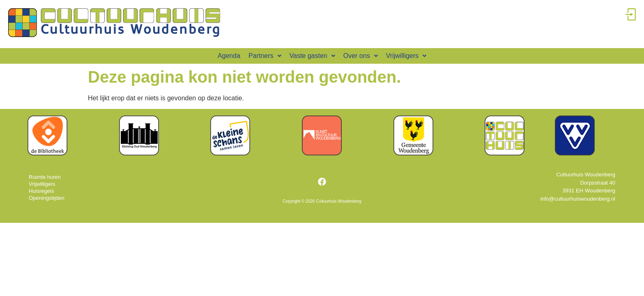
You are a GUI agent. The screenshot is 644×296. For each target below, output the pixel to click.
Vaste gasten (312, 56)
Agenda (229, 56)
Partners (265, 56)
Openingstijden (47, 198)
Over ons (361, 56)
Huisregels (41, 191)
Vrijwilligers (406, 56)
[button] (265, 56)
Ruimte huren (45, 177)
